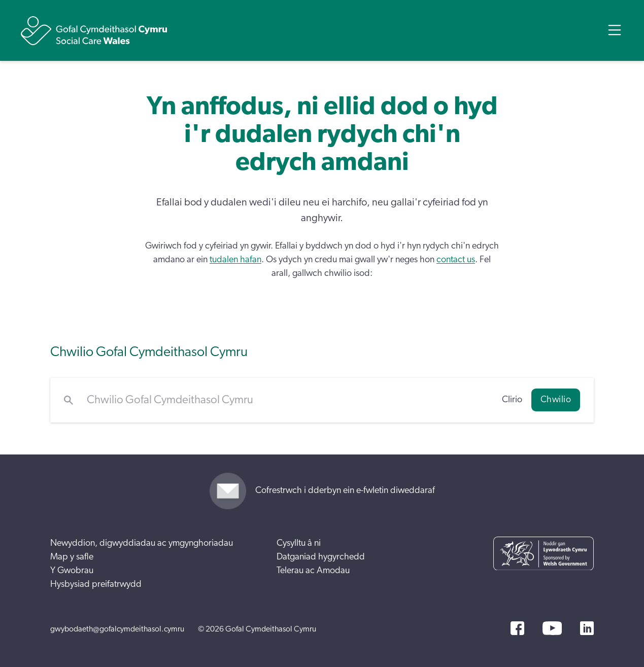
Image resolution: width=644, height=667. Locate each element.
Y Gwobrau (72, 571)
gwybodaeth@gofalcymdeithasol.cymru (117, 629)
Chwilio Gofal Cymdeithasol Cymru (149, 352)
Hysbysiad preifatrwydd (96, 584)
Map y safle (72, 557)
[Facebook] (517, 628)
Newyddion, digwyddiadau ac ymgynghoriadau (142, 543)
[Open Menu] (615, 30)
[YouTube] (552, 628)
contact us (456, 260)
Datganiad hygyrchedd (321, 557)
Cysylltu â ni (299, 543)
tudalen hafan (235, 260)
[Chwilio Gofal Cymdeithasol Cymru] (287, 400)
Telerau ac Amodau (313, 571)
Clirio (512, 400)
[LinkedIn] (587, 628)
